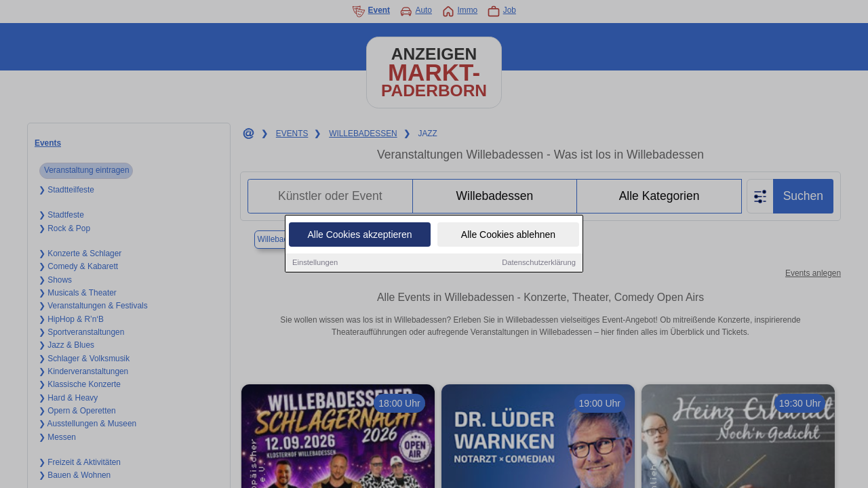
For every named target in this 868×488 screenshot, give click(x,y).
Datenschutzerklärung (539, 263)
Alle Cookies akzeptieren (359, 235)
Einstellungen (315, 263)
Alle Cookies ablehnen (508, 235)
